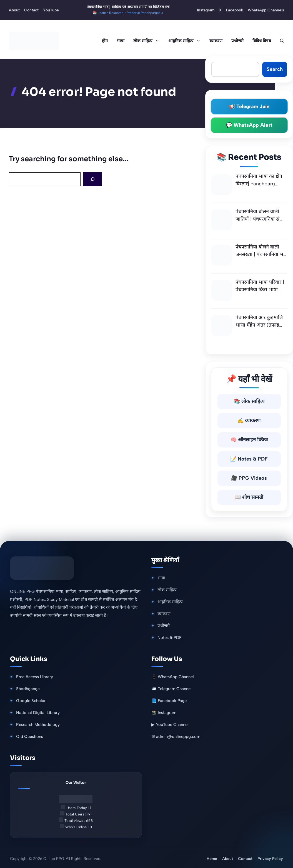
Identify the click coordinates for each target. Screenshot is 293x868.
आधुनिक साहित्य (187, 41)
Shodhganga (28, 689)
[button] (280, 41)
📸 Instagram (164, 713)
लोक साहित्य (149, 41)
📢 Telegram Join (249, 106)
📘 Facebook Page (169, 701)
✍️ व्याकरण (249, 421)
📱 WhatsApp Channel (173, 677)
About (14, 10)
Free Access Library (35, 677)
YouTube (51, 10)
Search (275, 69)
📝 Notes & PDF (249, 459)
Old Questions (30, 737)
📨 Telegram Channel (171, 689)
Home (212, 859)
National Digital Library (38, 713)
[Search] (92, 179)
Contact (31, 10)
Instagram (206, 10)
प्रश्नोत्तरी (237, 41)
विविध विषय (262, 41)
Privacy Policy (270, 859)
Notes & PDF (170, 638)
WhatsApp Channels (266, 10)
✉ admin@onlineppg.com (176, 737)
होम (105, 41)
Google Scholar (31, 701)
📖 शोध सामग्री (249, 497)
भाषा (121, 41)
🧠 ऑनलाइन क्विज (249, 440)
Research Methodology (38, 725)
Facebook (235, 10)
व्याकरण (216, 41)
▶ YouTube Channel (170, 725)
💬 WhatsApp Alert (249, 125)
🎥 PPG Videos (249, 478)
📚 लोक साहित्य (249, 401)
